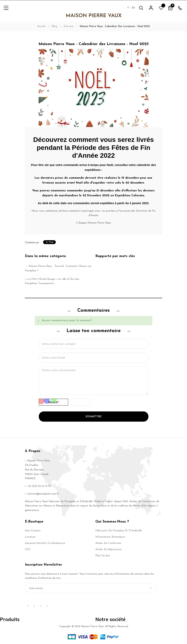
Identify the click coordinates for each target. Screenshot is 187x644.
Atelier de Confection (108, 543)
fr (128, 8)
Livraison (30, 537)
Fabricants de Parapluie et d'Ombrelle (119, 531)
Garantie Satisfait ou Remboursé (45, 543)
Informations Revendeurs (110, 537)
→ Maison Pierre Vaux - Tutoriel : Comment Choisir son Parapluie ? (58, 268)
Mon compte (33, 531)
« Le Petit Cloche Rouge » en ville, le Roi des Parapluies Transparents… (52, 281)
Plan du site (103, 556)
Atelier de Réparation (108, 549)
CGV (28, 549)
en (133, 8)
